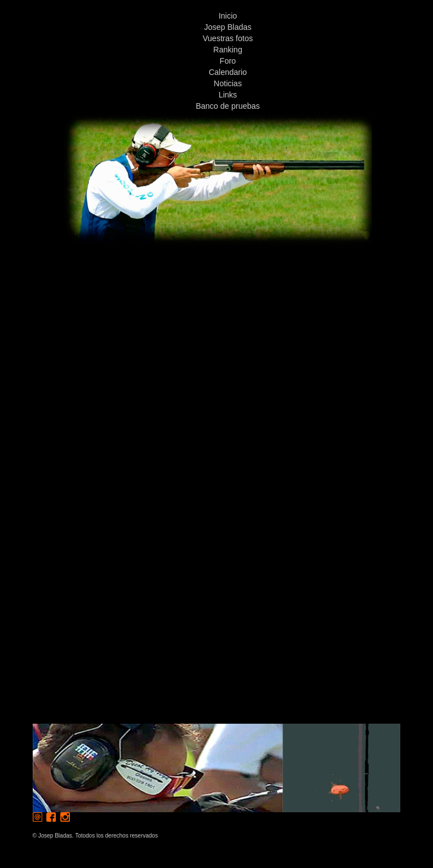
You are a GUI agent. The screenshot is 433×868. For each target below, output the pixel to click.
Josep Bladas (228, 27)
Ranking (227, 50)
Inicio (228, 16)
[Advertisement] (216, 327)
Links (228, 95)
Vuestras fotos (228, 38)
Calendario (228, 72)
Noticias (228, 83)
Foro (228, 61)
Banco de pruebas (228, 106)
